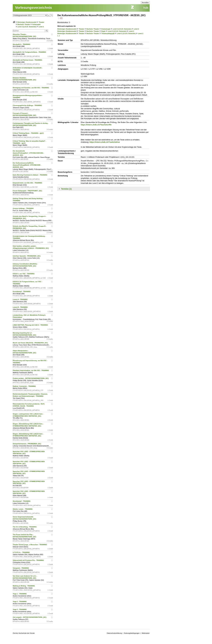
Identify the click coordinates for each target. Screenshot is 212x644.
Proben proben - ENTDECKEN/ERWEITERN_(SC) (31, 378)
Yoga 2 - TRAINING (20, 602)
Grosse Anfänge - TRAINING (23, 208)
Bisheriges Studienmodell (27, 22)
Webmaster (146, 633)
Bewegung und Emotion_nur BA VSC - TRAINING (31, 88)
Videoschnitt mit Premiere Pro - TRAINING (28, 560)
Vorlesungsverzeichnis (34, 8)
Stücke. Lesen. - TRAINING (23, 509)
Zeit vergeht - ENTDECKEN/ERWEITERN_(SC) (30, 617)
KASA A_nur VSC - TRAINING (24, 274)
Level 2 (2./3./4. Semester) (27, 27)
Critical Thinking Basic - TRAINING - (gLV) (28, 133)
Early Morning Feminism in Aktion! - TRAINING (30, 175)
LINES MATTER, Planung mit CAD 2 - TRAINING (31, 325)
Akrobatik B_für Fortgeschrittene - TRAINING (30, 52)
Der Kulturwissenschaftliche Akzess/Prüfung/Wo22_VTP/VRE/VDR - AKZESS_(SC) (27, 165)
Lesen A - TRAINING (20, 299)
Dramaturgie (106, 29)
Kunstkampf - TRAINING (22, 292)
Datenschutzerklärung (114, 633)
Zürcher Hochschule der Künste (24, 633)
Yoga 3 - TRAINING (20, 609)
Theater (41, 22)
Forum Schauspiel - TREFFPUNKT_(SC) (28, 191)
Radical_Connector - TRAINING (24, 386)
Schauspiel (36, 24)
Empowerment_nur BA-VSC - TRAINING (28, 183)
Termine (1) (66, 189)
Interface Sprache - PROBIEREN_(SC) (27, 256)
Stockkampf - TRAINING (22, 501)
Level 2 (41, 27)
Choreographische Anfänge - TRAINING (28, 105)
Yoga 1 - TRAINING (20, 594)
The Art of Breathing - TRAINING (25, 527)
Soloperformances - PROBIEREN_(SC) (27, 444)
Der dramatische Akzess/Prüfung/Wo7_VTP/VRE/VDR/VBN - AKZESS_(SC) (28, 153)
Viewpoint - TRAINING (21, 568)
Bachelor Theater (24, 24)
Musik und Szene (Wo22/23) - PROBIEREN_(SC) (30, 343)
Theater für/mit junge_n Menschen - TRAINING (30, 545)
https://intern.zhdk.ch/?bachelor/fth (96, 125)
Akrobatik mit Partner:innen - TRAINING (28, 60)
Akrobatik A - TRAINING (22, 44)
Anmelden (145, 3)
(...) (59, 36)
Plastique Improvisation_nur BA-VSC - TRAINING (31, 370)
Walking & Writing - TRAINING (24, 586)
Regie (103, 31)
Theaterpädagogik (108, 33)
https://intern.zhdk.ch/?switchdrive (105, 142)
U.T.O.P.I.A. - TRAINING (21, 552)
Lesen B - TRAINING (20, 307)
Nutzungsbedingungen (132, 633)
